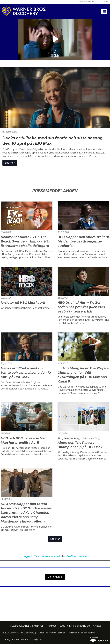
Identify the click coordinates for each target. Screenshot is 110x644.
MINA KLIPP (40, 626)
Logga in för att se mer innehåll (42, 557)
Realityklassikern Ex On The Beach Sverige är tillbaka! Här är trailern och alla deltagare (26, 242)
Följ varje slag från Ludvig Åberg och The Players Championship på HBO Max (80, 443)
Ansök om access (87, 2)
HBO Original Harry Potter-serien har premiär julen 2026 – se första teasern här (83, 307)
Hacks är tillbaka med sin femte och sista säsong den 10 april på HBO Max (26, 373)
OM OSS (52, 626)
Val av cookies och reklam (82, 633)
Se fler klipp (55, 577)
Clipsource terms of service (51, 633)
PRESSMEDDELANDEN (20, 626)
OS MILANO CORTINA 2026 (88, 626)
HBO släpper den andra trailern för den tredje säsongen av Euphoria (83, 242)
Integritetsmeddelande (17, 640)
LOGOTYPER (66, 626)
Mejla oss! (38, 640)
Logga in (103, 2)
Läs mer (10, 163)
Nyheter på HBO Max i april (23, 303)
